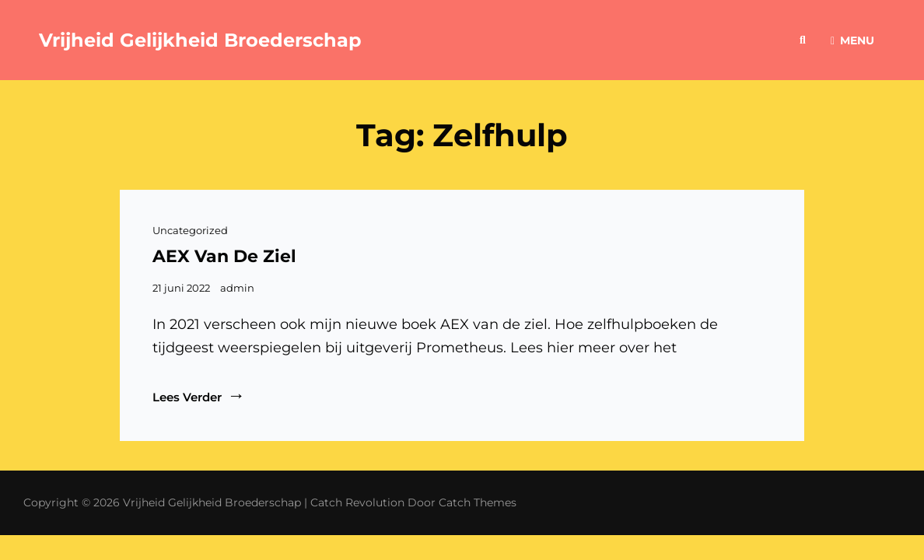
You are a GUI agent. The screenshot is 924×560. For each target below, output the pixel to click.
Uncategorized (190, 230)
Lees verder (199, 396)
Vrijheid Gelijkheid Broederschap (200, 40)
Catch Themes (478, 502)
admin (237, 288)
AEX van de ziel (224, 256)
